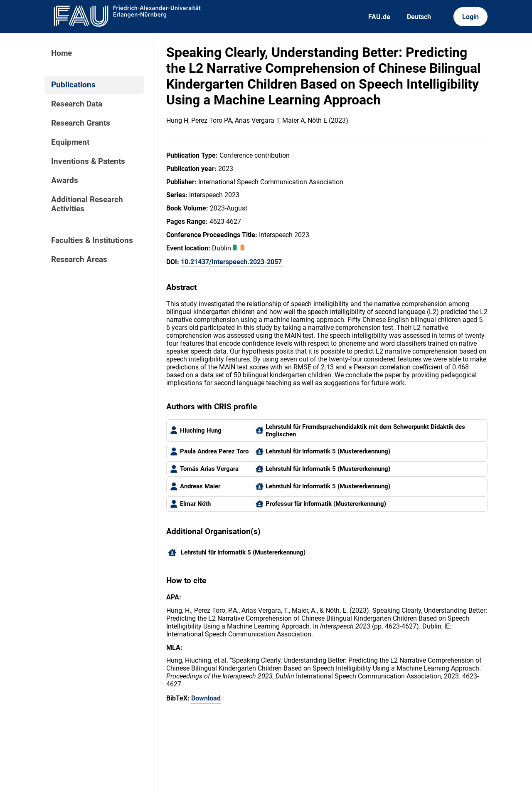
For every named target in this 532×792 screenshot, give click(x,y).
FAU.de (379, 17)
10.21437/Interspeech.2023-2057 (231, 262)
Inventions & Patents (88, 161)
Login (470, 17)
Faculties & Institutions (92, 240)
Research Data (77, 104)
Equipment (70, 142)
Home (62, 53)
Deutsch (419, 17)
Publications (73, 85)
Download (206, 698)
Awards (65, 181)
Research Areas (79, 260)
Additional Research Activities (87, 204)
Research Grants (81, 123)
